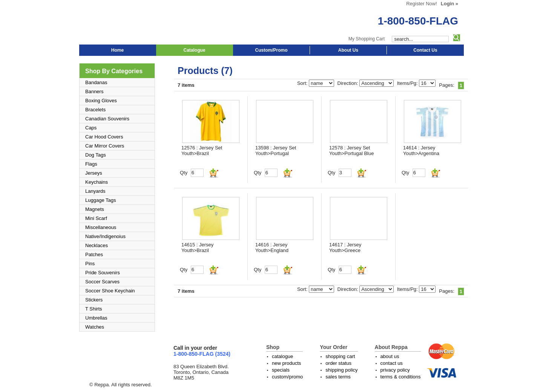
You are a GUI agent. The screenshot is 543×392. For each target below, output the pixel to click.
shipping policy (341, 370)
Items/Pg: (408, 83)
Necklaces (97, 245)
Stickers (94, 300)
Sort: (303, 83)
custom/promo (287, 377)
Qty (184, 173)
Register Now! (422, 4)
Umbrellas (96, 318)
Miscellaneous (101, 227)
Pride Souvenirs (103, 273)
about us (390, 356)
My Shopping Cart (367, 39)
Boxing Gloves (101, 101)
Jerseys (94, 173)
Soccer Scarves (102, 282)
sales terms (338, 377)
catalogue (282, 356)
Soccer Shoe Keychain (110, 291)
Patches (94, 254)
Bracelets (95, 110)
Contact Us (425, 50)
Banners (94, 91)
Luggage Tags (100, 200)
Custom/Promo (271, 50)
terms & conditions (401, 377)
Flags (91, 164)
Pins (90, 264)
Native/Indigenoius (105, 236)
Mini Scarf (96, 218)
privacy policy (395, 370)
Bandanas (96, 82)
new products (286, 363)
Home (117, 50)
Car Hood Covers (104, 137)
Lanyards (95, 191)
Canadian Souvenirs (107, 119)
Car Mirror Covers (105, 146)
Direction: (349, 83)
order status (338, 363)
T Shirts (94, 309)
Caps (91, 128)
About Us (348, 50)
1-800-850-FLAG (418, 21)
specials (281, 370)
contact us (392, 363)
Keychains (97, 182)
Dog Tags (96, 155)
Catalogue (194, 50)
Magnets (95, 209)
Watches (95, 327)
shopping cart (340, 356)
